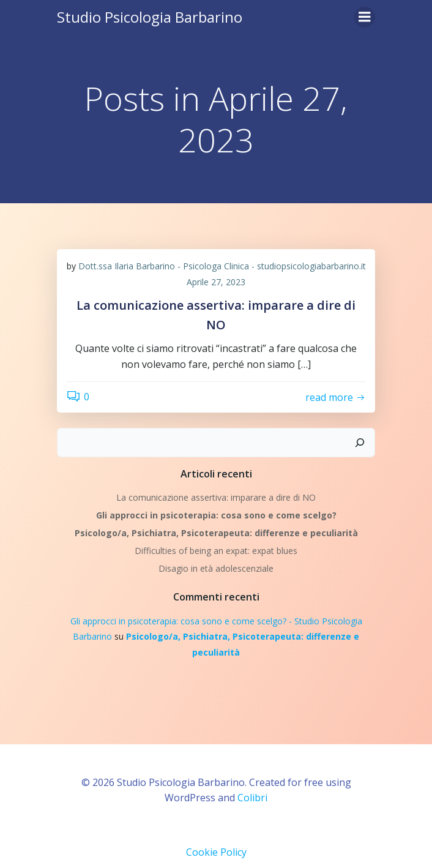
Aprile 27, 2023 (216, 282)
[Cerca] (360, 443)
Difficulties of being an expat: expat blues (216, 551)
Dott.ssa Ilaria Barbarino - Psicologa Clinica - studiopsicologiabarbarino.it (222, 266)
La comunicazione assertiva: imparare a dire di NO (216, 497)
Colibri (252, 798)
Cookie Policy (216, 852)
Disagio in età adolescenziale (216, 568)
